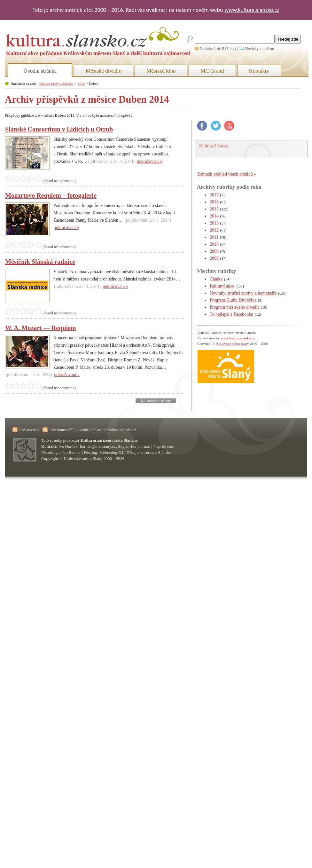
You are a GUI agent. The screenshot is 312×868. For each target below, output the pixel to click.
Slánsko (165, 452)
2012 (214, 230)
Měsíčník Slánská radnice (40, 262)
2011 (214, 237)
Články (216, 279)
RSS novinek (29, 430)
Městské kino (161, 71)
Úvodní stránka (40, 71)
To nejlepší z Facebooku (231, 314)
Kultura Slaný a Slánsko (56, 83)
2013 (214, 223)
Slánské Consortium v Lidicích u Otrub (59, 129)
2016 (214, 202)
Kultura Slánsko (214, 146)
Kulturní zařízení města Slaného (109, 440)
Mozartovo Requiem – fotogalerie (51, 195)
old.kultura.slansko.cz (119, 430)
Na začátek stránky (156, 401)
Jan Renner (71, 452)
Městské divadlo (104, 71)
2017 (214, 195)
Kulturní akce (222, 286)
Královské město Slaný (232, 343)
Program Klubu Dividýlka (233, 300)
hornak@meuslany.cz (98, 446)
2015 (214, 209)
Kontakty (259, 71)
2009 (214, 251)
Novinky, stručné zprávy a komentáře (243, 293)
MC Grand (212, 71)
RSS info (229, 49)
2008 (214, 258)
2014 (81, 83)
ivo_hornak (140, 446)
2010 (214, 244)
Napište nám (164, 446)
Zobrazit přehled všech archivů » (227, 174)
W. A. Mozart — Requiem (40, 328)
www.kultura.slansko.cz (252, 10)
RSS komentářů (61, 430)
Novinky (207, 49)
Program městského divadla (235, 307)
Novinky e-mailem (260, 49)
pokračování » (150, 161)
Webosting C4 (112, 452)
